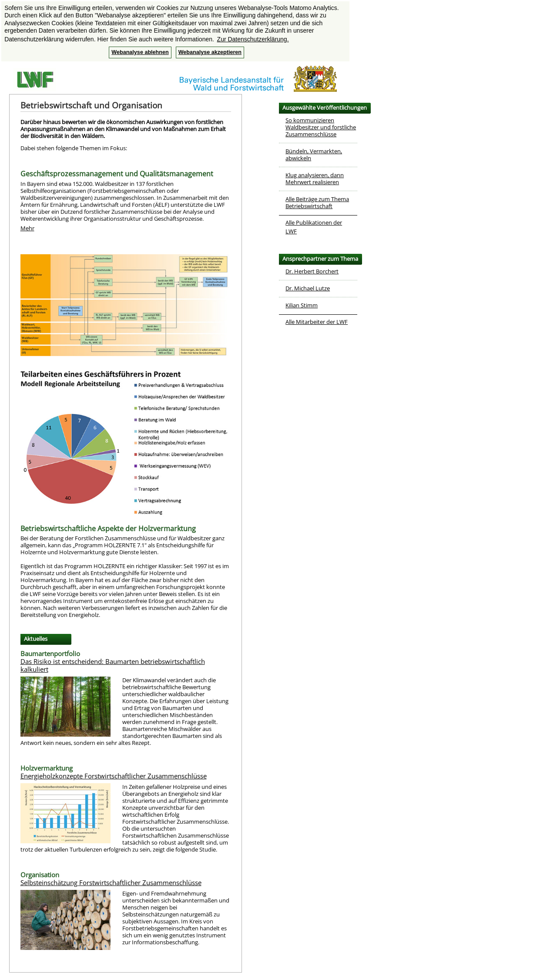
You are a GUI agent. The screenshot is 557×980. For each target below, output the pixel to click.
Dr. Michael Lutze (308, 288)
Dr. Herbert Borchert (312, 271)
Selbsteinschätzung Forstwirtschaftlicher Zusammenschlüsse (111, 882)
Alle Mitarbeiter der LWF (317, 322)
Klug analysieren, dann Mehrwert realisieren (315, 178)
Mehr (27, 228)
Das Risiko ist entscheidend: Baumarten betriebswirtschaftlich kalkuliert (113, 665)
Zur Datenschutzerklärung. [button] (253, 39)
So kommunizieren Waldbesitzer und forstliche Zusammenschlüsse (321, 127)
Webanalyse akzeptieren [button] (210, 52)
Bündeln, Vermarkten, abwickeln (314, 155)
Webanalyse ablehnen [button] (140, 52)
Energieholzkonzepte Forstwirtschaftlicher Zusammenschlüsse (114, 776)
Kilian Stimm (302, 305)
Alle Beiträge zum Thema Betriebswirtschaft (317, 202)
